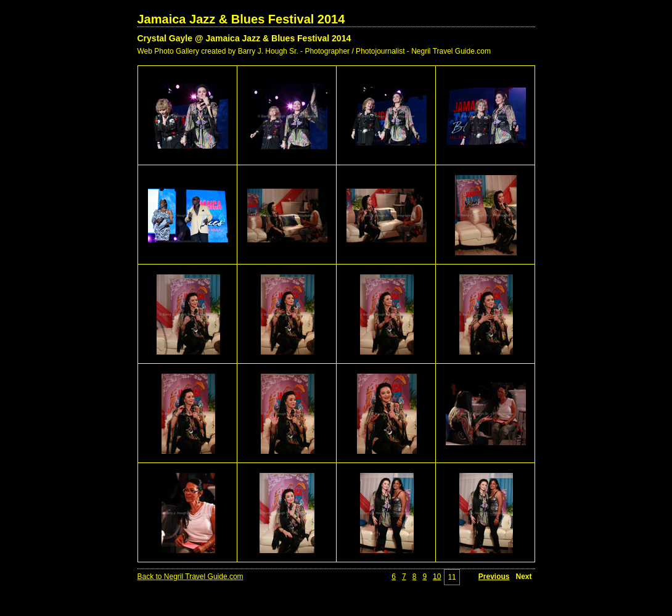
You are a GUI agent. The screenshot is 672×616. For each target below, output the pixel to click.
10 (437, 577)
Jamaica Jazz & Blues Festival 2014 (241, 19)
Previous (494, 577)
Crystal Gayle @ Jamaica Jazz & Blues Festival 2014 (244, 38)
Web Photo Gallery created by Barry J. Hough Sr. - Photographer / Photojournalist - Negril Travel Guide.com (314, 51)
